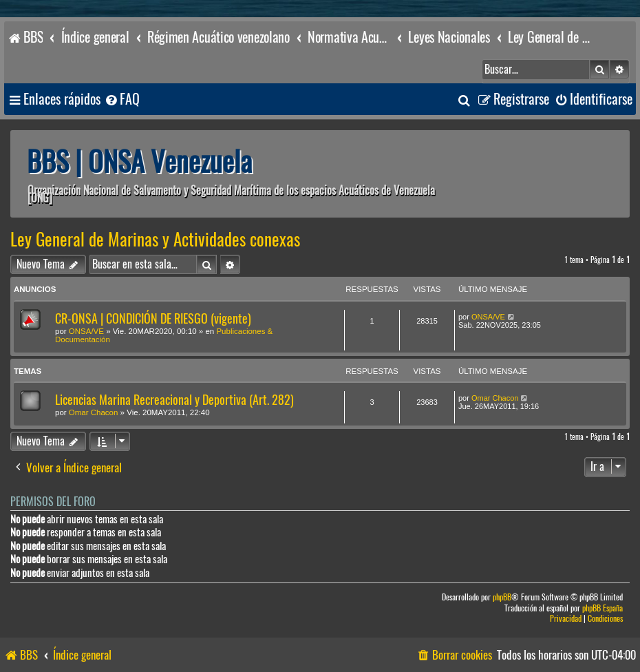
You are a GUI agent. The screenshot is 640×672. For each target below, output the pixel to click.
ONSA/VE (86, 331)
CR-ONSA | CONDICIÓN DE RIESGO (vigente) (153, 318)
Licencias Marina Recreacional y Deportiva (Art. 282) (174, 400)
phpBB (502, 597)
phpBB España (602, 608)
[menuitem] (122, 99)
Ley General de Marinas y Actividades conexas (155, 240)
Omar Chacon (94, 412)
